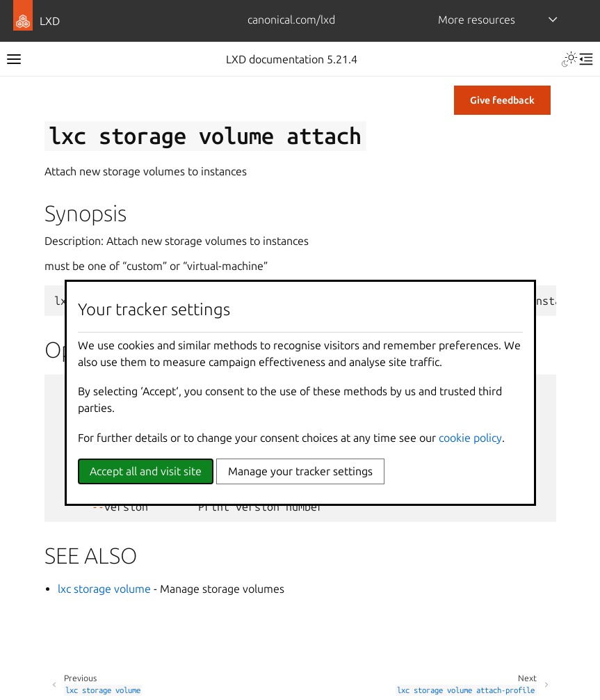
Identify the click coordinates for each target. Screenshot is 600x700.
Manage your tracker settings (300, 471)
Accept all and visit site (146, 471)
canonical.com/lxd (291, 19)
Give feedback (502, 100)
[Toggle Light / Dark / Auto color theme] (569, 59)
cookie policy (470, 438)
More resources (477, 19)
